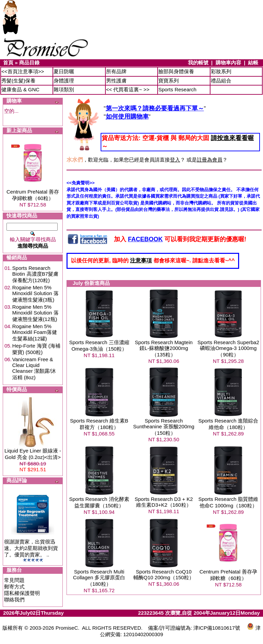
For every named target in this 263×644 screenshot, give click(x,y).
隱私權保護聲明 (22, 593)
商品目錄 (29, 63)
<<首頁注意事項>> (23, 71)
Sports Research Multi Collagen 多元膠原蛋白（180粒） (99, 578)
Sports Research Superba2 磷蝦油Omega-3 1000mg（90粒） (228, 348)
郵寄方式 (14, 587)
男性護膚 (116, 81)
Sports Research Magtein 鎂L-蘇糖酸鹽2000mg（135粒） (164, 348)
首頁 (8, 63)
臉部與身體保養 (176, 71)
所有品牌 (116, 71)
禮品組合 (221, 81)
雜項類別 (64, 89)
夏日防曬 (64, 71)
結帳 (253, 63)
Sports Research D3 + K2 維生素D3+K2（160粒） (164, 502)
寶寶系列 (169, 81)
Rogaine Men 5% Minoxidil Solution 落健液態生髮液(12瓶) (35, 313)
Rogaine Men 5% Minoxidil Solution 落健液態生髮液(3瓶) (35, 294)
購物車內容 (228, 63)
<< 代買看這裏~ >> (128, 89)
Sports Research (177, 89)
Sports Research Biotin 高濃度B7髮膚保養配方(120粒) (35, 274)
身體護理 (64, 81)
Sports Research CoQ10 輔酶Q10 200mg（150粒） (164, 574)
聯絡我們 (14, 600)
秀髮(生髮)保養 (18, 81)
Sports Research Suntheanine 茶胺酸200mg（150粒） (164, 427)
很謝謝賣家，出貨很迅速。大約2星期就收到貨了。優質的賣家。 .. (31, 548)
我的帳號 (198, 63)
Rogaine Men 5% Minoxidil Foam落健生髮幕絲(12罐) (35, 332)
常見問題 (14, 580)
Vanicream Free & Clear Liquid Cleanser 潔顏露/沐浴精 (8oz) (34, 368)
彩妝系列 (221, 71)
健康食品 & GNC (20, 89)
